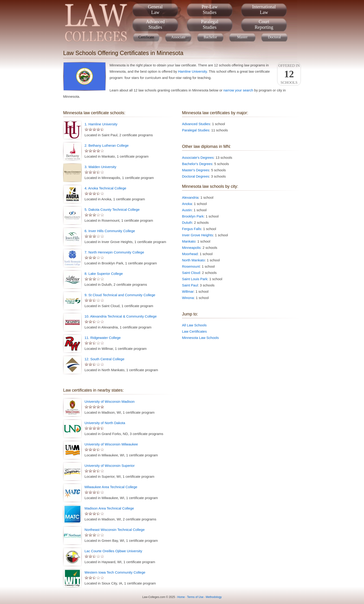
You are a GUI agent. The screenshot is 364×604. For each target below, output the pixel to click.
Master (242, 37)
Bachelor (210, 37)
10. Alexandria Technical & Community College (121, 316)
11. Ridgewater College (103, 338)
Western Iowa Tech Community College (115, 572)
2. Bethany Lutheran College (107, 145)
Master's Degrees (196, 170)
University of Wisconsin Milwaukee (111, 444)
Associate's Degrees (198, 157)
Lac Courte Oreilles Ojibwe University (113, 551)
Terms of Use (195, 597)
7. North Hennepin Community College (114, 252)
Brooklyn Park (193, 216)
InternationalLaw (264, 10)
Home (181, 597)
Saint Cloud (191, 273)
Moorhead (190, 254)
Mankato (189, 241)
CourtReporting (264, 24)
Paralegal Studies (196, 130)
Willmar (188, 291)
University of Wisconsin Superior (110, 466)
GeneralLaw (155, 10)
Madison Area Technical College (109, 508)
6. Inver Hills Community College (110, 231)
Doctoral (274, 37)
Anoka (187, 204)
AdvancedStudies (155, 24)
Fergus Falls (192, 229)
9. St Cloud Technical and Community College (120, 295)
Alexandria (190, 197)
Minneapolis (191, 248)
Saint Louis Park (195, 279)
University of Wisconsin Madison (110, 401)
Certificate (146, 37)
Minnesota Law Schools (200, 338)
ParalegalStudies (210, 24)
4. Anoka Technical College (105, 188)
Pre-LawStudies (210, 10)
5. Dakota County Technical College (112, 209)
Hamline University (192, 71)
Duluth (187, 222)
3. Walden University (100, 167)
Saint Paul (190, 285)
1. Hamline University (101, 124)
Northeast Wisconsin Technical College (115, 530)
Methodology (214, 597)
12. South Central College (104, 359)
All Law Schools (194, 325)
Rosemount (191, 266)
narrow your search (238, 90)
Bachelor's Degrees (197, 164)
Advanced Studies (196, 124)
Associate (178, 37)
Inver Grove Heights (197, 235)
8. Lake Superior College (104, 274)
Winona (188, 298)
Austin (187, 210)
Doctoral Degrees (196, 176)
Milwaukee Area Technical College (111, 487)
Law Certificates (194, 331)
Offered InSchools (289, 74)
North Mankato (193, 260)
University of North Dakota (105, 423)
